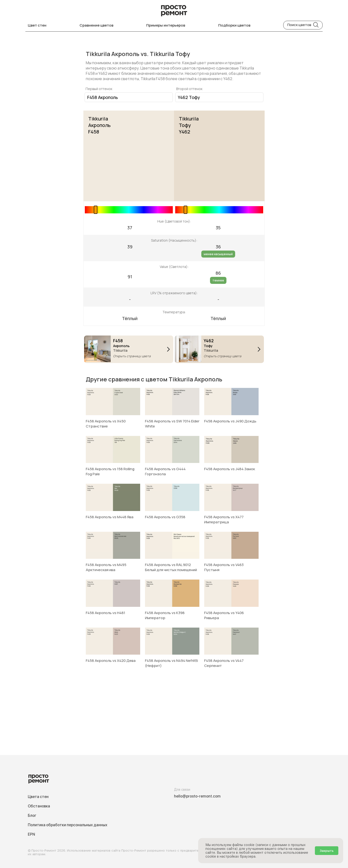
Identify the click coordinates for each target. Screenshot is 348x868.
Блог (32, 815)
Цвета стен (38, 797)
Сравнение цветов (96, 25)
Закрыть (327, 851)
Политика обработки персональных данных (68, 825)
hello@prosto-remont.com (197, 796)
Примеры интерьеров (166, 25)
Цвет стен (37, 25)
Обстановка (39, 806)
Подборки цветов (234, 25)
